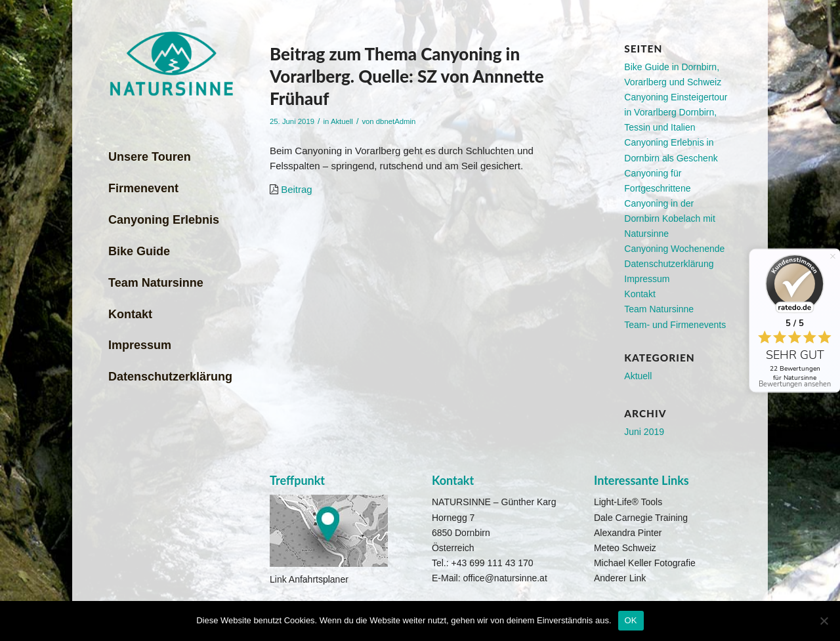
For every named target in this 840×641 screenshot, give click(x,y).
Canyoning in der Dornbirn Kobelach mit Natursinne (670, 218)
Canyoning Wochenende (674, 249)
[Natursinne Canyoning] (171, 64)
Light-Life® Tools (628, 502)
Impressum (647, 279)
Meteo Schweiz (625, 548)
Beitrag (297, 189)
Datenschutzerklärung (669, 264)
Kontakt (640, 294)
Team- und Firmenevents (675, 325)
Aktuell (342, 121)
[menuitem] (176, 157)
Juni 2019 (644, 432)
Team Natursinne (659, 309)
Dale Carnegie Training (641, 518)
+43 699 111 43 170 (493, 563)
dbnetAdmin (396, 121)
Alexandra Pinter (628, 533)
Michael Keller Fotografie (645, 563)
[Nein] (824, 621)
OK (631, 620)
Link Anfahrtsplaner (309, 579)
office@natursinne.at (505, 578)
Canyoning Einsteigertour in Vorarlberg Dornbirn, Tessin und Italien (676, 112)
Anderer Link (620, 578)
